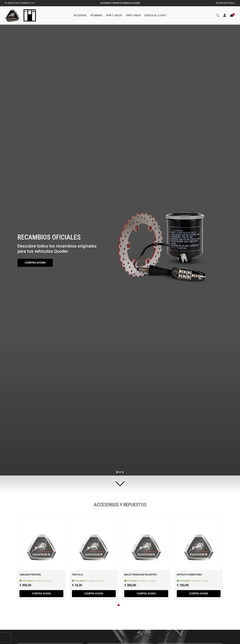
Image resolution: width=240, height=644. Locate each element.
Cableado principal (30, 575)
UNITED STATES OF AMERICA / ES (20, 3)
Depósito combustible (189, 575)
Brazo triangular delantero (141, 575)
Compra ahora (36, 263)
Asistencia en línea (226, 3)
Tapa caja (77, 575)
